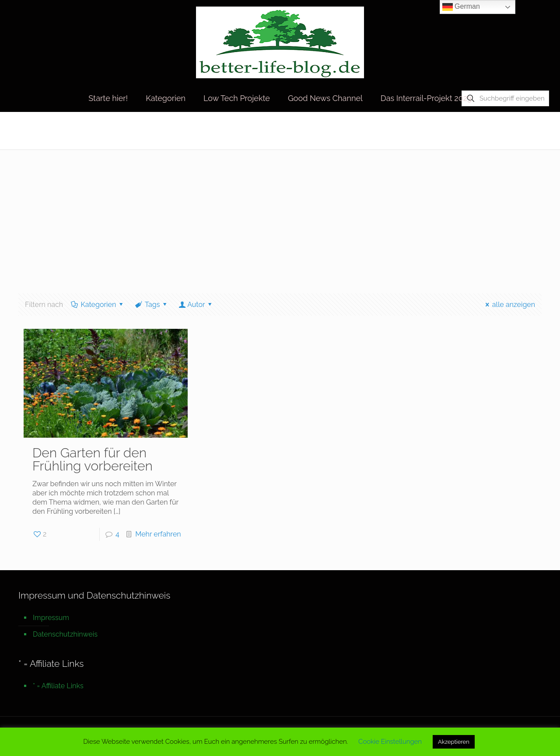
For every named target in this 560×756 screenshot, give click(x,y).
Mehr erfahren (158, 534)
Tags (152, 305)
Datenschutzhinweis (65, 634)
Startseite (442, 130)
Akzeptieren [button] (454, 742)
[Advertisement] (280, 215)
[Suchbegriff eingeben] (505, 98)
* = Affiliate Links (58, 686)
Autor (196, 305)
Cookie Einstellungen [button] (390, 742)
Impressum (51, 618)
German (461, 7)
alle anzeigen (509, 305)
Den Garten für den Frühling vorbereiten (93, 459)
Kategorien (98, 305)
